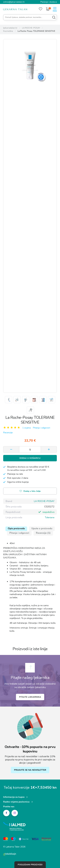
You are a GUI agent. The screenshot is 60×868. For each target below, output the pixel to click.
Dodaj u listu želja (30, 491)
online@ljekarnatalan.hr (14, 2)
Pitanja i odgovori (41, 428)
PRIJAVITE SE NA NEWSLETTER (30, 770)
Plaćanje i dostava (49, 2)
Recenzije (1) (43, 533)
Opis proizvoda (16, 528)
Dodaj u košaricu (30, 458)
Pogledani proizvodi (30, 865)
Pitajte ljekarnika (30, 697)
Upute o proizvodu (42, 528)
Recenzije (8, 433)
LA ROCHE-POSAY (44, 501)
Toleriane (50, 517)
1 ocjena (26, 428)
